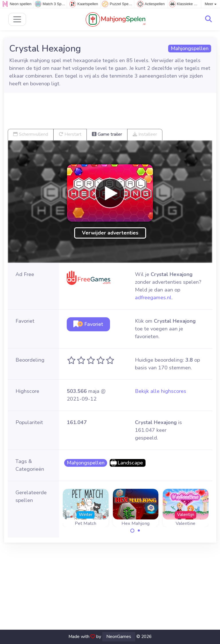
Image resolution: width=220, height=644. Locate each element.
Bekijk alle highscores (161, 391)
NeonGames (119, 637)
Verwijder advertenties (110, 233)
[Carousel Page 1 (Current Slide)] (132, 531)
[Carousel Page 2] (139, 531)
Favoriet (88, 324)
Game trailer (107, 134)
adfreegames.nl (153, 298)
